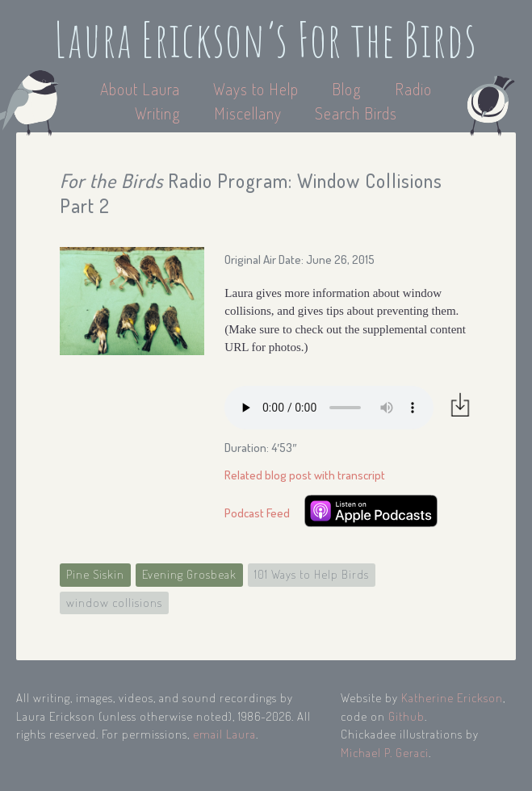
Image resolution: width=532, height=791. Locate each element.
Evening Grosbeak (189, 574)
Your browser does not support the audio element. (329, 408)
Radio (413, 89)
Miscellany (248, 113)
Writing (158, 113)
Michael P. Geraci (385, 753)
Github (406, 716)
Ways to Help (258, 89)
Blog (347, 89)
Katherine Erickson (452, 698)
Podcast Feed (257, 513)
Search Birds (356, 113)
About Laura (142, 89)
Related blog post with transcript (305, 475)
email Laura (224, 734)
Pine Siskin (95, 574)
